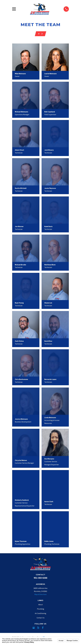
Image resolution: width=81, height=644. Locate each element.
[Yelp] (38, 628)
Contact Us (41, 618)
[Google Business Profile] (34, 628)
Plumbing (41, 609)
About (41, 605)
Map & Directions (40, 594)
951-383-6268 (40, 578)
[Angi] (47, 628)
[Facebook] (43, 628)
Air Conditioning (40, 613)
